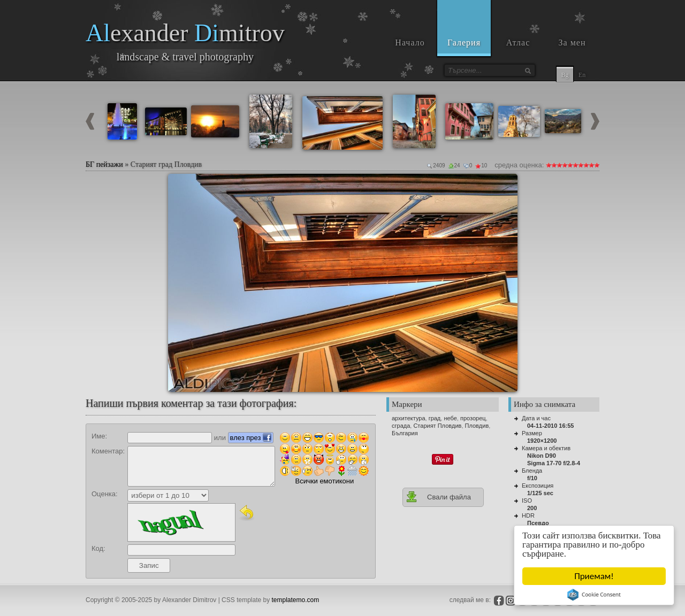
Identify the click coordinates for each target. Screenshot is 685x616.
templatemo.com (296, 600)
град (435, 418)
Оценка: (105, 494)
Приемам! (594, 576)
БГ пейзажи (104, 164)
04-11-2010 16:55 (550, 426)
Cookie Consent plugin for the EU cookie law (594, 595)
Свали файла (438, 497)
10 (597, 165)
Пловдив (477, 426)
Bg (565, 75)
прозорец (473, 418)
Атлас (518, 43)
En (582, 75)
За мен (572, 43)
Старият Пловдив (437, 426)
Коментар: (108, 451)
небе (450, 418)
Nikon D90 (542, 456)
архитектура (409, 418)
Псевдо (538, 523)
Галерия (464, 43)
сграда (401, 426)
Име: (99, 436)
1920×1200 (542, 441)
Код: (98, 548)
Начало (410, 43)
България (405, 433)
